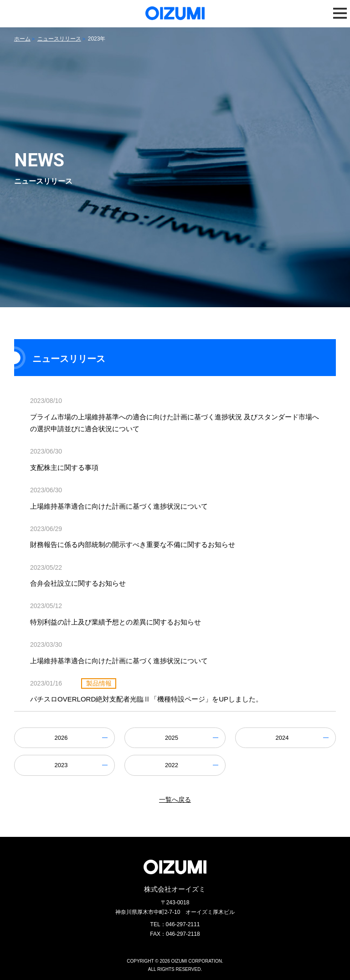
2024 (282, 738)
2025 (172, 738)
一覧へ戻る (175, 799)
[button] (340, 13)
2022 (172, 765)
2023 (61, 765)
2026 (61, 738)
